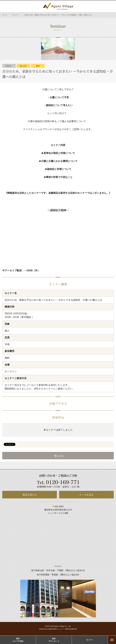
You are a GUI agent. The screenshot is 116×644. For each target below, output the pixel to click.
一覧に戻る (58, 456)
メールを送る (86, 495)
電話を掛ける (30, 495)
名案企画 (74, 629)
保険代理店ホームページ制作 (59, 629)
